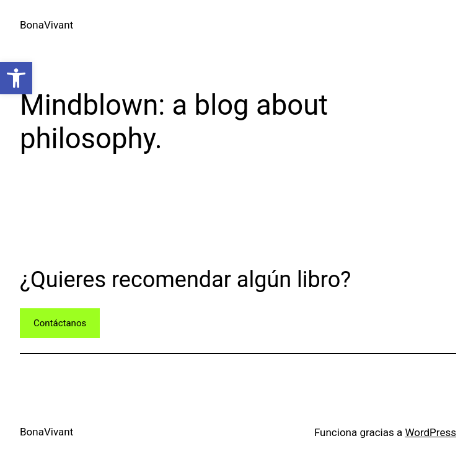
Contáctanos (60, 323)
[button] (16, 78)
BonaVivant (46, 25)
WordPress (430, 432)
